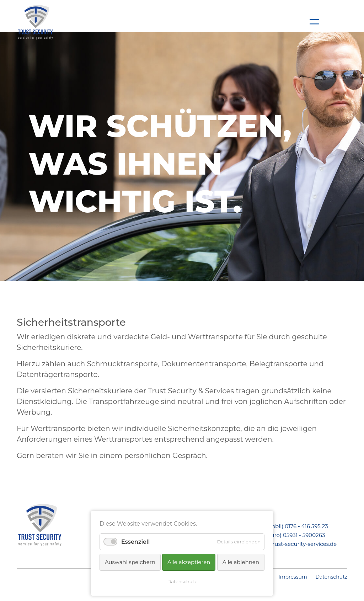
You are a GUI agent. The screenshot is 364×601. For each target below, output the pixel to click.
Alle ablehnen (241, 562)
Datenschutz (331, 577)
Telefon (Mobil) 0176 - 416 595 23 (286, 526)
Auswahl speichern (130, 562)
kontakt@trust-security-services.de (290, 544)
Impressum (293, 577)
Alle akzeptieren (189, 562)
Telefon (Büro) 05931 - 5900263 (285, 535)
